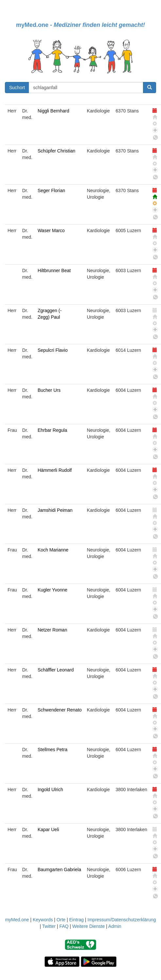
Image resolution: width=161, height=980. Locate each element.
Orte (61, 920)
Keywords (43, 920)
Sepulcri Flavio (53, 350)
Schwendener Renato (60, 710)
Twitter (49, 926)
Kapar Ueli (48, 830)
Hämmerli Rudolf (55, 470)
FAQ (64, 926)
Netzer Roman (52, 630)
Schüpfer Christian (56, 151)
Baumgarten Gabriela (59, 870)
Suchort (17, 88)
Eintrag (77, 920)
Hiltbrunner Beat (54, 270)
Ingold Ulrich (50, 790)
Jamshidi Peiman (55, 510)
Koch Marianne (53, 550)
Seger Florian (51, 190)
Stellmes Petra (53, 750)
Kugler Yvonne (53, 590)
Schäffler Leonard (56, 670)
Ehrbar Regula (52, 430)
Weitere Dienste (89, 926)
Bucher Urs (49, 390)
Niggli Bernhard (54, 111)
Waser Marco (51, 230)
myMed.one (17, 920)
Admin (115, 926)
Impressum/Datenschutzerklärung (122, 920)
